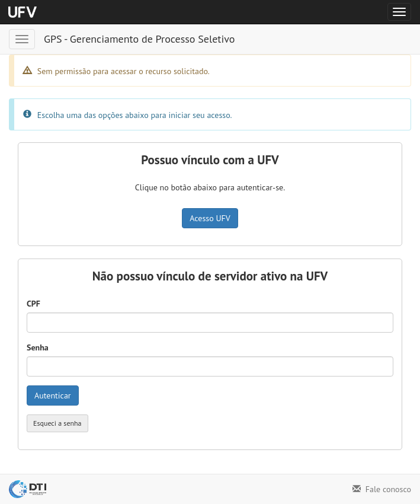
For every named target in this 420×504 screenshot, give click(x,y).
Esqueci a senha (57, 423)
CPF (33, 304)
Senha (38, 347)
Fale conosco (382, 489)
